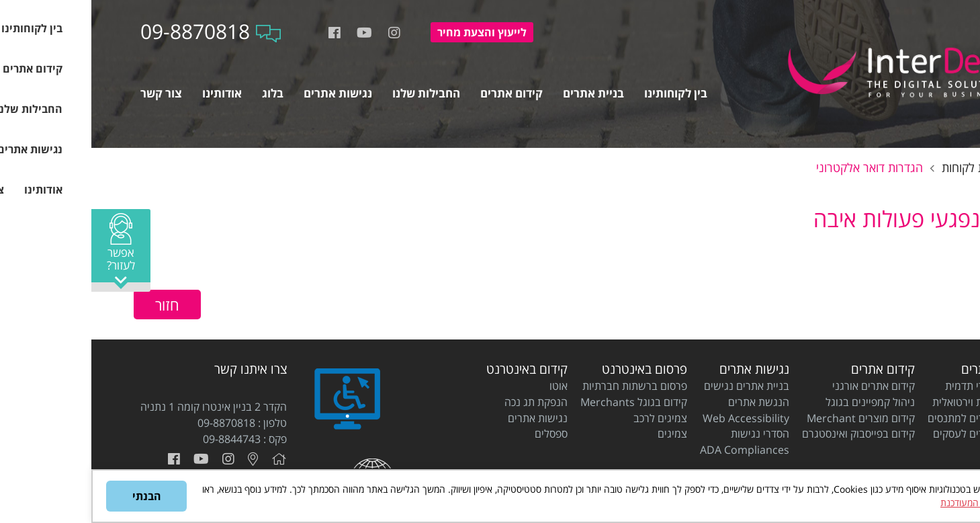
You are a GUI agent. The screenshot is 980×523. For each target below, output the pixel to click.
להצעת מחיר (391, 32)
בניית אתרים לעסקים (886, 434)
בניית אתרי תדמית (892, 386)
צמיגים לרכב (569, 418)
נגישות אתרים (663, 369)
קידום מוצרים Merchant (769, 418)
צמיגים (581, 434)
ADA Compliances (653, 450)
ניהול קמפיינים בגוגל (779, 402)
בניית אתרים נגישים (655, 386)
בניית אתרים (900, 369)
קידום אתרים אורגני (782, 386)
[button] (30, 250)
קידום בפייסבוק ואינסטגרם (767, 434)
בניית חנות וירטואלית (886, 402)
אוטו (467, 386)
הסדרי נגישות (669, 434)
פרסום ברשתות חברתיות (543, 386)
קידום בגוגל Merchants (542, 402)
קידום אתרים (792, 369)
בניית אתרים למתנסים (884, 418)
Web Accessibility (655, 418)
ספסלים (460, 434)
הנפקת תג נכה (445, 402)
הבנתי (55, 496)
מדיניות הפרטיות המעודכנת (900, 502)
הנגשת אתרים (667, 402)
